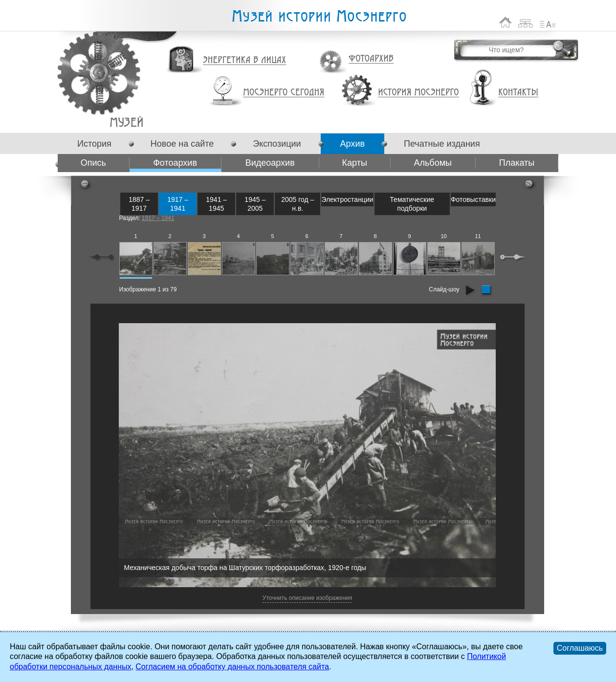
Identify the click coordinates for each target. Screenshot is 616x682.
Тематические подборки (412, 204)
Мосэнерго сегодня (284, 92)
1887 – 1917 (139, 204)
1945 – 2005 (255, 204)
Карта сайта (526, 22)
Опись (93, 163)
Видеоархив (270, 163)
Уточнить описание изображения (307, 598)
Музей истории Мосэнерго (319, 16)
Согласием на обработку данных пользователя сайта (232, 667)
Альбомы (433, 163)
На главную (506, 22)
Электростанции (347, 199)
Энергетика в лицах (245, 60)
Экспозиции (277, 144)
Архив (352, 144)
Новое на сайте (182, 144)
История (94, 144)
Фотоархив (371, 59)
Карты (355, 163)
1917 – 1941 (178, 204)
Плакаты (517, 163)
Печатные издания (442, 144)
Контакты (518, 92)
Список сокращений (548, 22)
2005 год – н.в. (297, 204)
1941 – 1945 (216, 204)
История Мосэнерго (419, 93)
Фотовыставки (473, 199)
